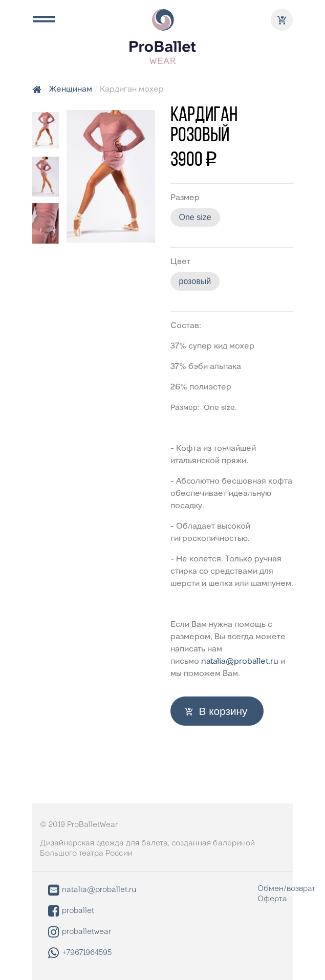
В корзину (223, 711)
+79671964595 (80, 953)
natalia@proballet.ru (240, 662)
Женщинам (71, 90)
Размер (185, 198)
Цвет (180, 262)
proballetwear (80, 932)
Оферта (272, 899)
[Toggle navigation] (44, 20)
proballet (71, 911)
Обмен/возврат (286, 889)
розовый (195, 281)
